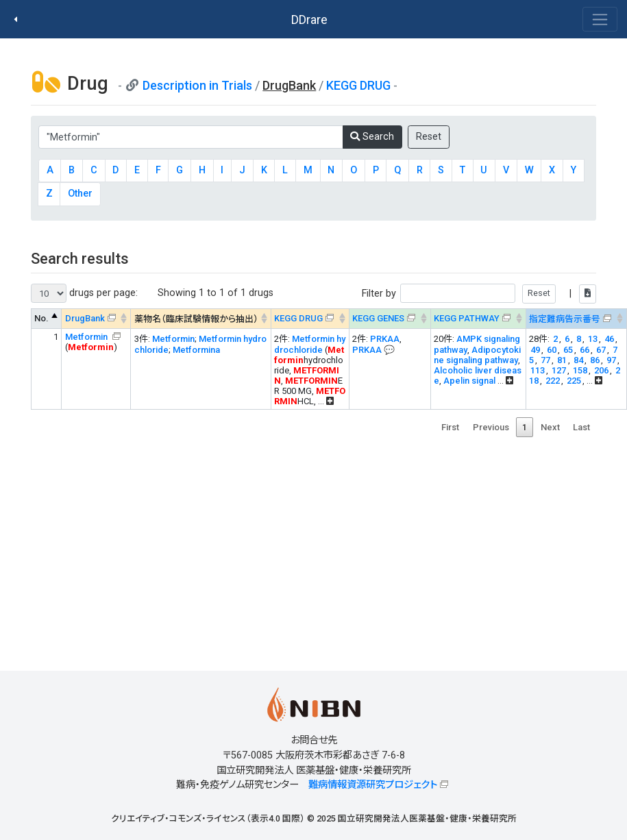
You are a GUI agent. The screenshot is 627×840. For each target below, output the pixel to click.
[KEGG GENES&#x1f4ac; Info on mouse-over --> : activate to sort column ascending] (390, 319)
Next (550, 427)
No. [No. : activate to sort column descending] (41, 318)
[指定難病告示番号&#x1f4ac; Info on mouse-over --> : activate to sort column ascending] (576, 319)
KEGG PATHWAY (467, 318)
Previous (491, 427)
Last (581, 427)
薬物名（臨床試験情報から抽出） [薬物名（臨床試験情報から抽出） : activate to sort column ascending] (196, 319)
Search (372, 137)
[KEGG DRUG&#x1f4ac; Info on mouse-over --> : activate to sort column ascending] (310, 319)
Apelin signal (469, 381)
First (450, 427)
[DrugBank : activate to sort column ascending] (96, 319)
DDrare (309, 20)
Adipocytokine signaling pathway (477, 355)
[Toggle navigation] (600, 19)
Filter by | (479, 294)
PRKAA (385, 339)
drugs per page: (84, 293)
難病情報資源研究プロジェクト (373, 785)
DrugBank (85, 318)
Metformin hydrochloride (310, 344)
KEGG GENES (378, 318)
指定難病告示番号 (565, 319)
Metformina (196, 350)
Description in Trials (197, 85)
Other (80, 194)
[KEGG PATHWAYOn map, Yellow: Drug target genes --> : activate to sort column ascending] (478, 319)
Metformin (87, 337)
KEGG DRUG (358, 85)
